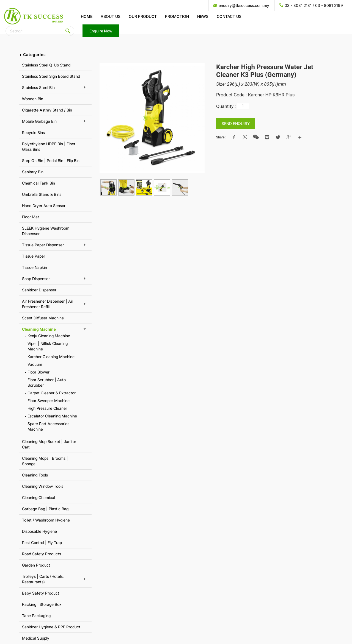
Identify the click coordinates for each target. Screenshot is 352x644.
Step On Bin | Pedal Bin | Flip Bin (51, 161)
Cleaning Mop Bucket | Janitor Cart (49, 444)
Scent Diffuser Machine (43, 318)
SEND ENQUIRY (236, 123)
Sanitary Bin (33, 172)
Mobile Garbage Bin (39, 121)
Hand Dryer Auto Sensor (44, 206)
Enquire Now (101, 31)
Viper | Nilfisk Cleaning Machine (48, 346)
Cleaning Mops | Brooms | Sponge (45, 461)
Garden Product (36, 565)
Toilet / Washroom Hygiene (46, 520)
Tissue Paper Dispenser (43, 245)
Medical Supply (36, 638)
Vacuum (35, 364)
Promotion (177, 16)
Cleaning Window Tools (43, 486)
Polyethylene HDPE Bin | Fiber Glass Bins (49, 147)
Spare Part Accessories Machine (48, 426)
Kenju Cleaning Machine (49, 336)
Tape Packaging (36, 616)
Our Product (143, 16)
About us (111, 16)
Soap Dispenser (36, 279)
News (203, 16)
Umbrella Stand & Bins (42, 194)
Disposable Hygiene (39, 531)
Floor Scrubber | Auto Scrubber (47, 382)
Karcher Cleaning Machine (51, 357)
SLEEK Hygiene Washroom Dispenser (46, 231)
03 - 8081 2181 (298, 5)
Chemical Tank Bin (38, 183)
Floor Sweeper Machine (49, 401)
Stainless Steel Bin (38, 87)
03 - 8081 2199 (329, 5)
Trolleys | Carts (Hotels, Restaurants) (43, 579)
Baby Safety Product (41, 593)
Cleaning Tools (35, 475)
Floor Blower (38, 372)
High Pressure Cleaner (47, 408)
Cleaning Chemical (38, 497)
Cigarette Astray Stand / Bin (47, 110)
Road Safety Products (42, 554)
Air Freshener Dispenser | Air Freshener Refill (48, 304)
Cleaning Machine (39, 329)
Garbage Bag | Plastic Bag (45, 509)
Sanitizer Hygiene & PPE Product (51, 627)
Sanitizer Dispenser (39, 290)
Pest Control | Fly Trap (42, 543)
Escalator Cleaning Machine (52, 416)
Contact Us (229, 16)
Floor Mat (31, 217)
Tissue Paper (34, 256)
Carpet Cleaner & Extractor (52, 393)
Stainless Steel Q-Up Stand (46, 65)
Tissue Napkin (35, 267)
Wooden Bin (33, 99)
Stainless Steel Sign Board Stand (51, 76)
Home (87, 16)
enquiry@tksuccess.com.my (244, 5)
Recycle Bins (33, 133)
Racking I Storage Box (42, 604)
